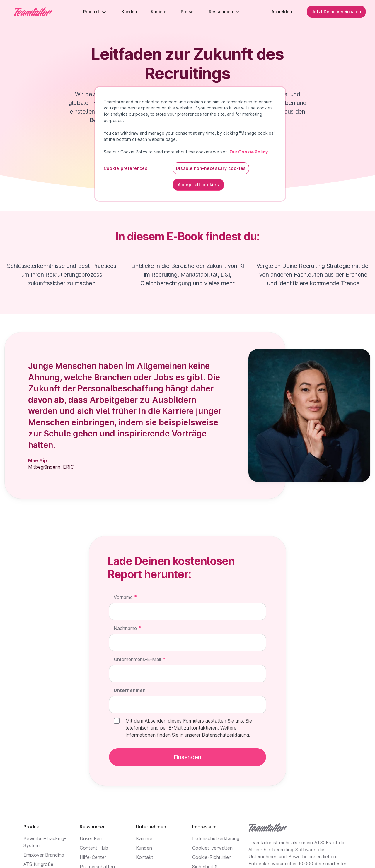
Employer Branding (44, 855)
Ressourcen (224, 12)
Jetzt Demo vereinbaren (336, 12)
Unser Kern (92, 838)
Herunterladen (188, 143)
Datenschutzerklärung (216, 838)
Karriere (144, 838)
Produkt (95, 12)
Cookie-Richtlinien (212, 857)
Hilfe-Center (93, 857)
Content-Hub (94, 848)
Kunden (144, 848)
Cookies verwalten (212, 848)
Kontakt (145, 857)
